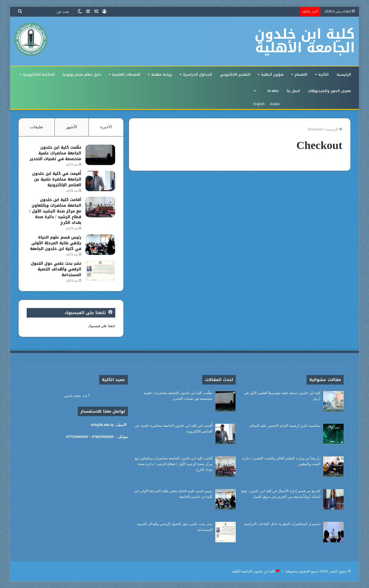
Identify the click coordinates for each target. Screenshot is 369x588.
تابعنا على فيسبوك (102, 326)
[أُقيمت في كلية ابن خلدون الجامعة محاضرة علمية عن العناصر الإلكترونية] (100, 181)
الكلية (323, 74)
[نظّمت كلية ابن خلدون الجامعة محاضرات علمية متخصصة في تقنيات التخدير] (100, 155)
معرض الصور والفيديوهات (329, 91)
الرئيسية (344, 74)
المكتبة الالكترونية (39, 74)
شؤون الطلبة (272, 74)
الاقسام (301, 74)
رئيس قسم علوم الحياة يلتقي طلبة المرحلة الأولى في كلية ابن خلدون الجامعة (56, 243)
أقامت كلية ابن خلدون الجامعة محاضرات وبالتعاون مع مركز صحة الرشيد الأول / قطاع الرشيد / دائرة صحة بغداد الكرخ (55, 211)
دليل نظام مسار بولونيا (82, 74)
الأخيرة (106, 127)
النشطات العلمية (126, 74)
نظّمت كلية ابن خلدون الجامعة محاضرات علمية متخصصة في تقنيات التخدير (55, 153)
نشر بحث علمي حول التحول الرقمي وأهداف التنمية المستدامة (56, 269)
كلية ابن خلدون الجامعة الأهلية (253, 571)
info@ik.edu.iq (102, 425)
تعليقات (37, 127)
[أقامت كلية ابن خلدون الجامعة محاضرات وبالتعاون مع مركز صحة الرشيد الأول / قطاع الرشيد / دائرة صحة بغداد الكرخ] (100, 207)
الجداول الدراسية (197, 74)
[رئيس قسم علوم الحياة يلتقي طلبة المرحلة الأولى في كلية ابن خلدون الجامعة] (100, 245)
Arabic (273, 91)
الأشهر (72, 127)
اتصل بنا (293, 91)
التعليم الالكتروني (235, 74)
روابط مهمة (162, 74)
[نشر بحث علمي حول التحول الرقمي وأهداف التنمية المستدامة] (100, 271)
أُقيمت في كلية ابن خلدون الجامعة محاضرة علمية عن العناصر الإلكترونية (57, 179)
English (259, 104)
